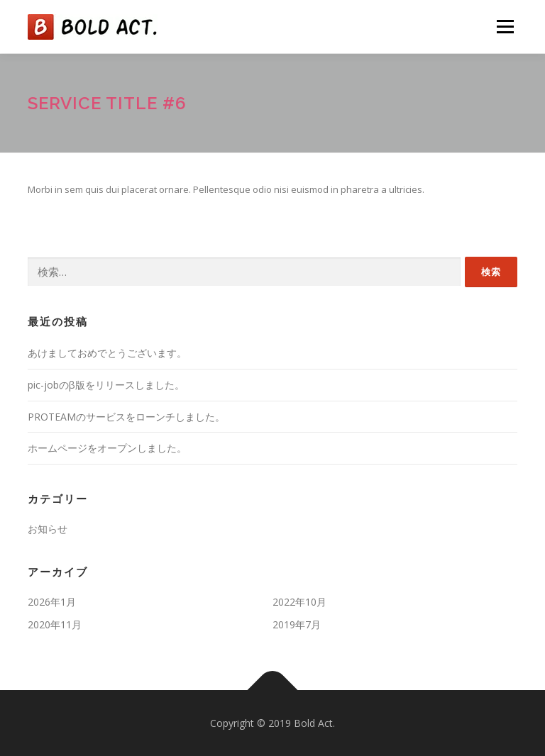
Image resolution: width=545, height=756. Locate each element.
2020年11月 (55, 624)
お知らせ (48, 529)
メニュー (505, 26)
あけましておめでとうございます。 (107, 353)
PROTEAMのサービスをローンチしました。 (126, 417)
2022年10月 (299, 602)
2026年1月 (52, 602)
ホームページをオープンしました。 (107, 448)
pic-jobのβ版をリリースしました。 (106, 385)
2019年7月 (297, 624)
